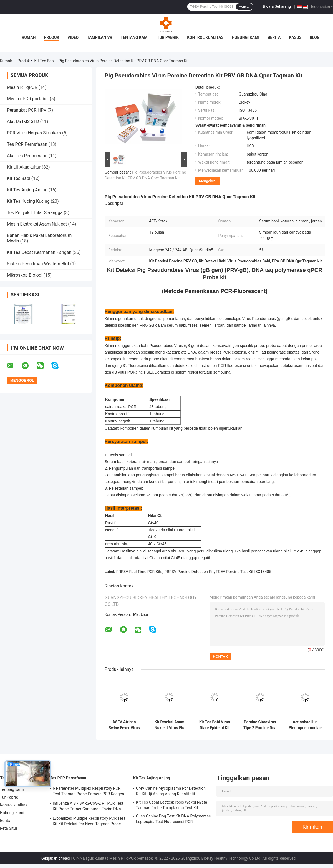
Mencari (245, 7)
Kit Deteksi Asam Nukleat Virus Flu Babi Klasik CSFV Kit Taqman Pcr (169, 725)
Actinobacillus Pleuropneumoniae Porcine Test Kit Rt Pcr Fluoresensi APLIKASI (305, 725)
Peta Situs (9, 828)
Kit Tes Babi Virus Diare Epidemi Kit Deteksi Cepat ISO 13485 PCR (215, 725)
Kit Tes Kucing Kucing (28, 201)
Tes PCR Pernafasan (27, 144)
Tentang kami (135, 37)
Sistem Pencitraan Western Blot (38, 264)
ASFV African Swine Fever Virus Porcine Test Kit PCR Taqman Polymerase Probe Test (124, 725)
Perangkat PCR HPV (27, 110)
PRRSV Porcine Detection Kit (189, 572)
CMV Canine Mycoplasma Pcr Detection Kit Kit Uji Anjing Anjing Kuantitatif (171, 791)
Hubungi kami (245, 37)
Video (73, 37)
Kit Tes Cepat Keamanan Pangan (39, 252)
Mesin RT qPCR (22, 87)
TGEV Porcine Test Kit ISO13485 (243, 572)
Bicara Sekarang (277, 6)
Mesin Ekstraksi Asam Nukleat (37, 224)
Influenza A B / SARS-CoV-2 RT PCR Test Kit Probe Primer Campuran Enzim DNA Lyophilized (88, 807)
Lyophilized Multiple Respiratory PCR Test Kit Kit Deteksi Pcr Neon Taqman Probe (89, 821)
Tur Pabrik (168, 37)
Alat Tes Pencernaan (27, 156)
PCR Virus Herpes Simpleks (34, 133)
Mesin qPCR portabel (28, 99)
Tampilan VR (99, 37)
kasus (295, 37)
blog (315, 37)
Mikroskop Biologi (25, 275)
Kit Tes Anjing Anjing (27, 190)
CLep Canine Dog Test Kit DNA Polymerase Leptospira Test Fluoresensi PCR (173, 819)
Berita (274, 37)
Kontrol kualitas (205, 37)
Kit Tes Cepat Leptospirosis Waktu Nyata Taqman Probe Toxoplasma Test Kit (171, 805)
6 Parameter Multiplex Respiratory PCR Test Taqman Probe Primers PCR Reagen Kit (88, 792)
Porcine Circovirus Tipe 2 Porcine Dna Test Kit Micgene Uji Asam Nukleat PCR (260, 725)
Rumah (29, 37)
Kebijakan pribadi (55, 858)
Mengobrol (208, 181)
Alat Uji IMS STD (23, 122)
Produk (51, 37)
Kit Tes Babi (45, 61)
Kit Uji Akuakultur (24, 167)
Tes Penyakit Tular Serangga (35, 213)
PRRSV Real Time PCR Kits (139, 572)
